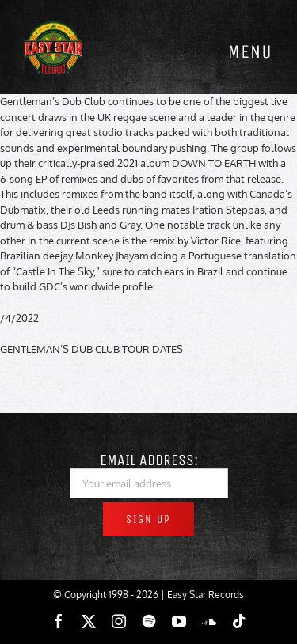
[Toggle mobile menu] (249, 51)
